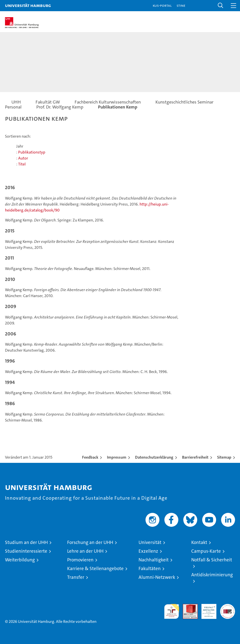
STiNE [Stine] (181, 5)
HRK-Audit (206, 609)
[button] (221, 6)
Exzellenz (148, 551)
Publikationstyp (32, 152)
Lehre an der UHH (85, 551)
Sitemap (224, 457)
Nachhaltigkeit (154, 560)
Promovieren (80, 560)
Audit (188, 607)
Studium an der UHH (26, 542)
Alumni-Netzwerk (157, 577)
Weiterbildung (20, 560)
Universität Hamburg (28, 5)
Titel (22, 164)
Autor (23, 158)
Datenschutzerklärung (154, 457)
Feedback (90, 457)
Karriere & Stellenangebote (95, 568)
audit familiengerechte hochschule (172, 611)
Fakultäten (150, 568)
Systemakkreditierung (228, 607)
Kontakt (199, 542)
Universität (150, 542)
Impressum (117, 457)
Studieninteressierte (26, 551)
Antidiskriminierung (212, 575)
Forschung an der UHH (90, 542)
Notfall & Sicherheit (212, 560)
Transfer (76, 577)
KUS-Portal (162, 5)
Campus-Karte (206, 551)
